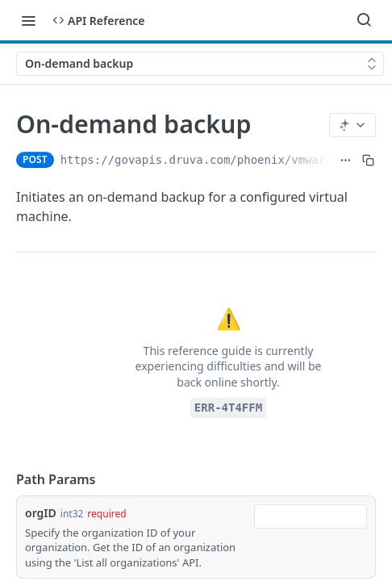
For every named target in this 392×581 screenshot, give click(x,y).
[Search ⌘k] (364, 20)
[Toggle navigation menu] (28, 20)
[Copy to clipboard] (368, 160)
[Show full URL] (346, 160)
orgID (41, 513)
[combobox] (311, 516)
